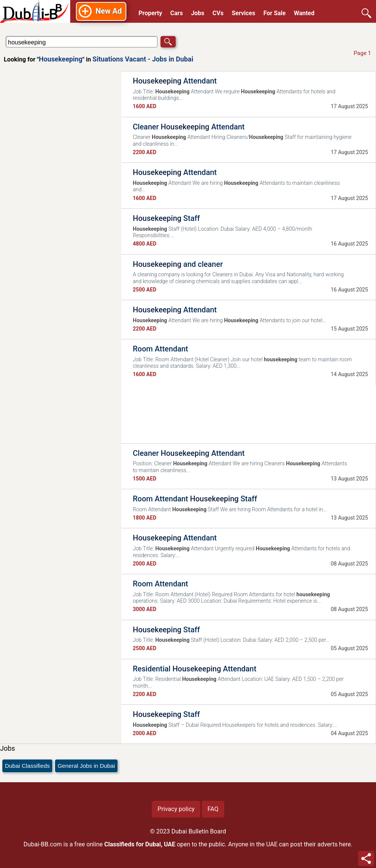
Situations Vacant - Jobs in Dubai (143, 59)
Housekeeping (61, 59)
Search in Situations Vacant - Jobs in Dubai (28, 36)
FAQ (213, 809)
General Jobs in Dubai (86, 766)
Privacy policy (176, 809)
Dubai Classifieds (27, 766)
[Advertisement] (61, 189)
